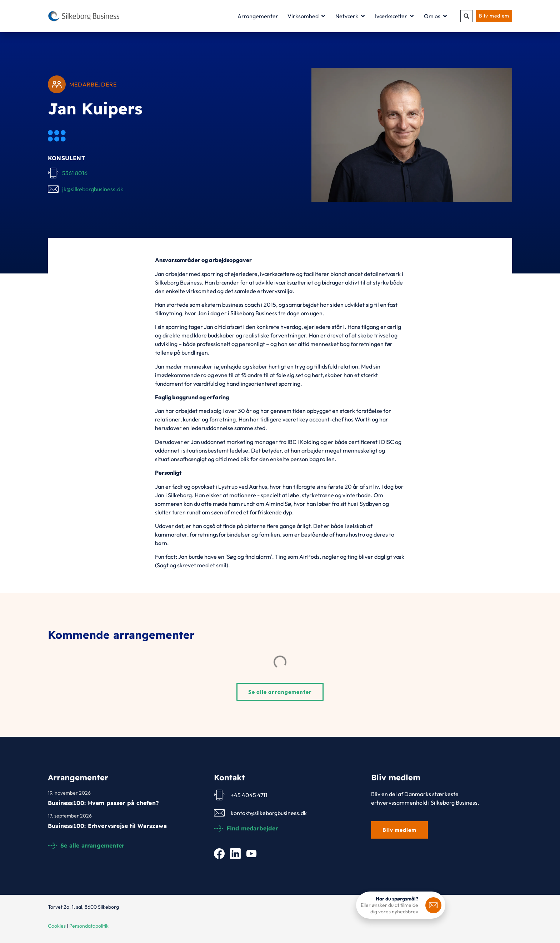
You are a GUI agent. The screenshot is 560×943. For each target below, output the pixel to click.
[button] (466, 16)
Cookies (57, 926)
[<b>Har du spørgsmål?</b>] (433, 905)
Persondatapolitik (89, 926)
